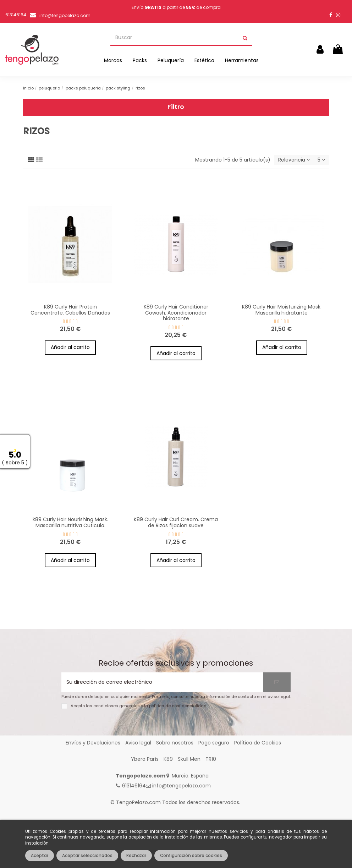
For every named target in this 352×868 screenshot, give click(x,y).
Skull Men (189, 759)
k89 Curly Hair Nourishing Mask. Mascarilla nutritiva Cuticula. (70, 522)
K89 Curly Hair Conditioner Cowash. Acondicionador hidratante (176, 313)
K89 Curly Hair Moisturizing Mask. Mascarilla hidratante (282, 310)
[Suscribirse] (277, 682)
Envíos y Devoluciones (93, 743)
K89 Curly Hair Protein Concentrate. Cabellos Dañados (70, 310)
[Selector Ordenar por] (294, 160)
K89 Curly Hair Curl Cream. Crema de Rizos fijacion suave (176, 522)
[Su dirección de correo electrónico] (162, 682)
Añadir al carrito (70, 347)
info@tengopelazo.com (65, 15)
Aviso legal (138, 743)
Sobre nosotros (175, 743)
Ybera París (145, 759)
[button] (113, 60)
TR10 (211, 759)
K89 (168, 759)
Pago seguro (214, 743)
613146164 (134, 786)
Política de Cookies (258, 743)
